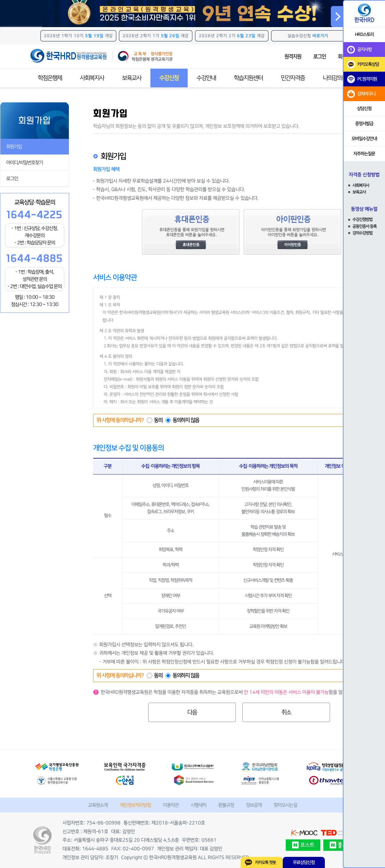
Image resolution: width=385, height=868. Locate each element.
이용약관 (171, 805)
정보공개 (254, 805)
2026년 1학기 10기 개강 (78, 36)
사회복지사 (92, 78)
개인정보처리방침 (135, 805)
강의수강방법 (362, 233)
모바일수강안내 (364, 139)
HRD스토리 (364, 34)
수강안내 (206, 78)
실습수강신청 (308, 36)
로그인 (320, 57)
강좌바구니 (361, 94)
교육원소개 (98, 805)
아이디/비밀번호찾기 (25, 163)
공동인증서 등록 (365, 226)
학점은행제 (50, 78)
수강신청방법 (362, 219)
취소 (286, 712)
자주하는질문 (364, 154)
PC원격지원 (362, 79)
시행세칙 (199, 805)
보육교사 (132, 78)
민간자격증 (293, 78)
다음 (192, 712)
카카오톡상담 (363, 64)
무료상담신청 (304, 862)
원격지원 (293, 57)
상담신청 (364, 109)
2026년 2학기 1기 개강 (156, 36)
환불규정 (226, 805)
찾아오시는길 (285, 805)
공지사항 (359, 50)
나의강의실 (335, 78)
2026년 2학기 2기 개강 (232, 36)
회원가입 (14, 147)
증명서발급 (364, 124)
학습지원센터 (248, 78)
